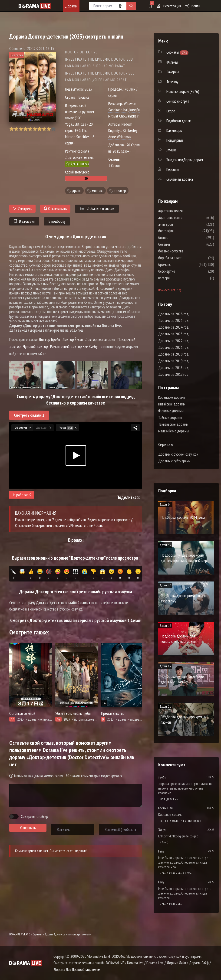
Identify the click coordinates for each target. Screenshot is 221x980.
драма (77, 191)
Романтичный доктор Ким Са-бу (74, 346)
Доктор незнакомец (100, 339)
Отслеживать (55, 209)
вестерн (178, 278)
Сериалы (37, 934)
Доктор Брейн (49, 339)
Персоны (173, 170)
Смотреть (22, 209)
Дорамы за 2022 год (173, 341)
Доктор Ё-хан (73, 339)
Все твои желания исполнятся (181, 821)
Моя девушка (169, 799)
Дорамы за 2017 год (173, 374)
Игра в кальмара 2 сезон (176, 873)
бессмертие (181, 271)
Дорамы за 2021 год (173, 347)
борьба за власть (185, 258)
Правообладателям (86, 970)
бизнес (177, 238)
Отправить (28, 828)
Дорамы (71, 6)
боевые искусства (185, 251)
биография (180, 231)
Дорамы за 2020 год (173, 354)
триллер (120, 191)
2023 (88, 89)
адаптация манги (184, 218)
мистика (98, 191)
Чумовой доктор (35, 346)
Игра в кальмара (171, 904)
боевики (178, 244)
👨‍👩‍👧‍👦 (76, 574)
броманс (178, 265)
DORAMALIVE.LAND (20, 934)
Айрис (164, 842)
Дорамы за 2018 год (173, 368)
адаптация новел (184, 211)
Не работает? (21, 495)
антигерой (180, 224)
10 (53, 129)
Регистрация (169, 6)
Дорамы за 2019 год (173, 361)
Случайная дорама (180, 179)
